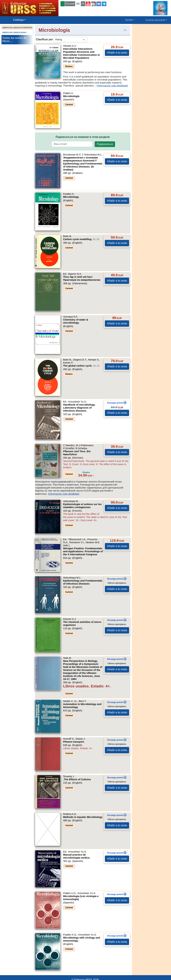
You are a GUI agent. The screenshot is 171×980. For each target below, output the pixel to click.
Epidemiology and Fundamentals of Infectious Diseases (83, 582)
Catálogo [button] (18, 20)
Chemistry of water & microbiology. (76, 321)
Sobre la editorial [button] (72, 10)
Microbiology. (71, 197)
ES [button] (78, 4)
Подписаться (105, 144)
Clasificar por (44, 39)
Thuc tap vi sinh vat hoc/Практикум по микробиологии (82, 278)
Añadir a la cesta (117, 53)
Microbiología (71, 96)
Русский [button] (70, 4)
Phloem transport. (74, 742)
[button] (88, 4)
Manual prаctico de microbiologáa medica (76, 856)
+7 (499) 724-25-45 (119, 3)
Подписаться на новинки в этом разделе (83, 137)
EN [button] (83, 4)
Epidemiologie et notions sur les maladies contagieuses (82, 506)
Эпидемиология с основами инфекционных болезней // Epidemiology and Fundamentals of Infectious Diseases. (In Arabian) (83, 164)
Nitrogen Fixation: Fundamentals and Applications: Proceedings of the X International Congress (83, 551)
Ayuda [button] (129, 20)
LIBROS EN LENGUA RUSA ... (15, 32)
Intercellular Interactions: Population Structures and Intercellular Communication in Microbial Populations (81, 53)
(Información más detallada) (112, 86)
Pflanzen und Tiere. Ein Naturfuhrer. (77, 453)
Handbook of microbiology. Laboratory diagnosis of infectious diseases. (79, 408)
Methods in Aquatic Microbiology (83, 817)
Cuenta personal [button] (155, 20)
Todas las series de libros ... (15, 39)
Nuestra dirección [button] (97, 10)
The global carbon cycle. (81, 366)
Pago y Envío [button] (119, 10)
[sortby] (71, 40)
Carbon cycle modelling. (81, 239)
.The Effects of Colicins (77, 779)
